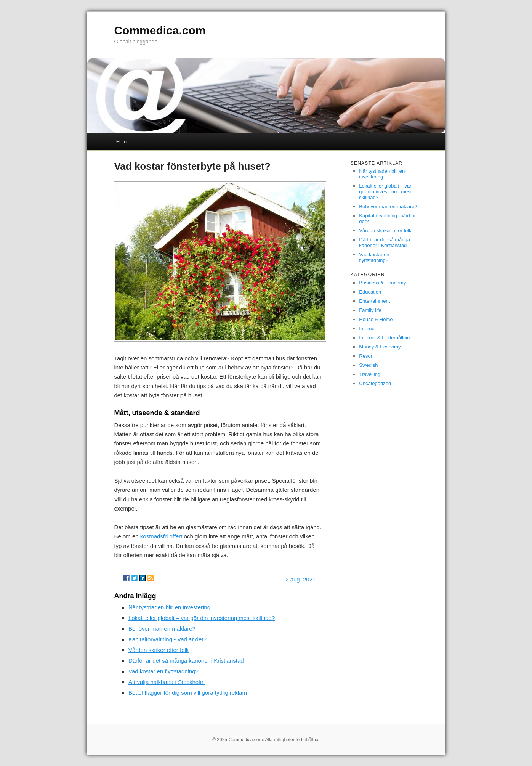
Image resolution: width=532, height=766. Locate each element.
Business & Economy (382, 283)
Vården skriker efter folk (159, 650)
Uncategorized (375, 383)
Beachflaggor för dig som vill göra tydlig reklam (188, 693)
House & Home (376, 319)
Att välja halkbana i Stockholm (167, 682)
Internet (367, 328)
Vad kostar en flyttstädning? (163, 671)
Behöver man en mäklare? (162, 629)
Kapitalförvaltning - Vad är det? (167, 639)
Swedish (368, 365)
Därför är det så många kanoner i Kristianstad (186, 661)
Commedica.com (160, 30)
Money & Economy (380, 347)
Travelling (370, 374)
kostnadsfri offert (161, 536)
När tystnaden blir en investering (169, 607)
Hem (121, 142)
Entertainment (374, 301)
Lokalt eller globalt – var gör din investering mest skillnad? (202, 618)
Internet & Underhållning (386, 338)
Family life (370, 310)
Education (370, 292)
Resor (366, 356)
